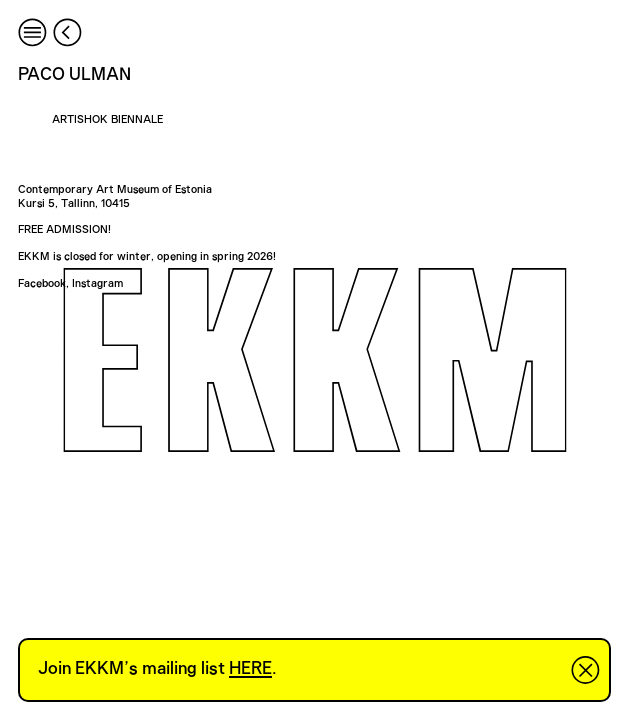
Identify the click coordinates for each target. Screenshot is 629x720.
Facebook (42, 283)
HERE (250, 669)
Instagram (97, 283)
